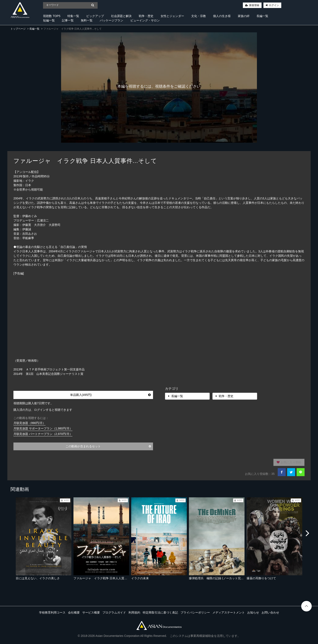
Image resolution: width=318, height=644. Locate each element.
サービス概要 (91, 612)
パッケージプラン (111, 20)
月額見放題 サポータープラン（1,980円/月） (43, 428)
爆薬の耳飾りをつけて (261, 578)
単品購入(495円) (110, 395)
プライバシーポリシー (195, 612)
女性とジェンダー (172, 16)
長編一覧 (262, 16)
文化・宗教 (199, 16)
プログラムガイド (114, 612)
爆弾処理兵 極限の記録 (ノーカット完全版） (219, 578)
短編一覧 (49, 20)
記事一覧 (68, 20)
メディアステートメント (229, 612)
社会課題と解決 (121, 16)
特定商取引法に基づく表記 (160, 612)
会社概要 (74, 612)
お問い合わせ (270, 612)
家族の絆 (244, 16)
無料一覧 (87, 20)
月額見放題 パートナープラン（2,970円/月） (43, 434)
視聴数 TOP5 (52, 16)
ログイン (274, 5)
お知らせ (253, 612)
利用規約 (134, 612)
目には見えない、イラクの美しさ (38, 578)
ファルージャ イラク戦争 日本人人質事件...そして (107, 578)
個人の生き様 (222, 16)
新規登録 (254, 5)
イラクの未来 (140, 578)
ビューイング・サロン (145, 20)
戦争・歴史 (146, 16)
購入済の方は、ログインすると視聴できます (43, 410)
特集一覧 (73, 16)
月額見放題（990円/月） (29, 423)
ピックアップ (95, 16)
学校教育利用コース (52, 612)
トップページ (18, 29)
